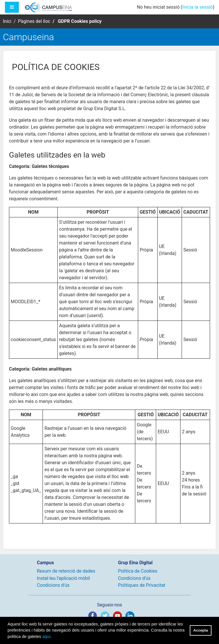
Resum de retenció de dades (66, 571)
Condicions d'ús (53, 585)
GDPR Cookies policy (80, 21)
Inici (7, 21)
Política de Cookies (138, 571)
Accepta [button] (200, 630)
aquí (46, 636)
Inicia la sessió (198, 7)
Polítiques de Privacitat (142, 585)
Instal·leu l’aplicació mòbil (63, 578)
